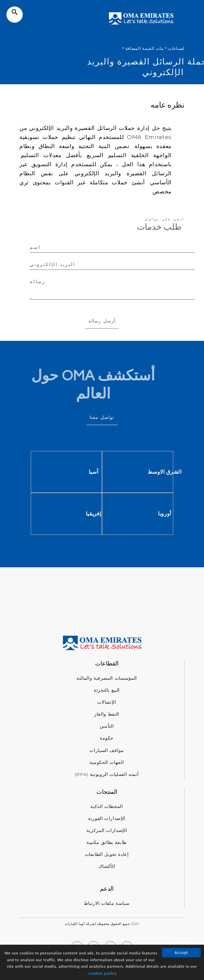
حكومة (107, 738)
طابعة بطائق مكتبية (107, 842)
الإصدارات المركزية (107, 830)
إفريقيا (135, 514)
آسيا (135, 472)
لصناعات (176, 48)
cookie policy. (102, 974)
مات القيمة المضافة (144, 48)
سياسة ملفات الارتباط (107, 903)
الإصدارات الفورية (107, 818)
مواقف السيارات (107, 750)
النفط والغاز (107, 714)
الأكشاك (107, 866)
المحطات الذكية (107, 806)
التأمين (107, 726)
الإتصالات (107, 702)
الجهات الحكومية (107, 762)
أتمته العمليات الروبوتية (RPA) (107, 774)
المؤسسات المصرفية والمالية (107, 678)
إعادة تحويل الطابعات (107, 854)
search (15, 12)
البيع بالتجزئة (107, 690)
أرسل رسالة (102, 329)
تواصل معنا (102, 417)
